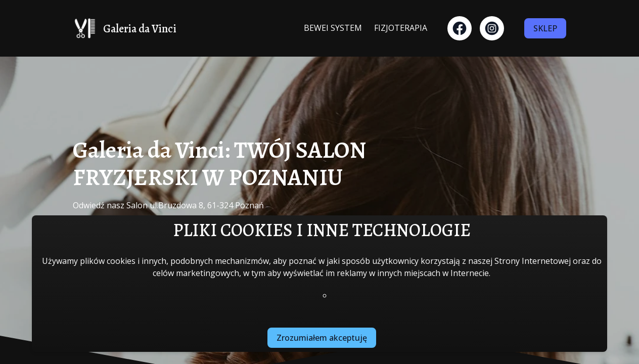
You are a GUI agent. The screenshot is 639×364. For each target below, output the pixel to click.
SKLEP (545, 28)
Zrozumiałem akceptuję (322, 338)
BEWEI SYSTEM (333, 28)
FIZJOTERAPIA (401, 28)
